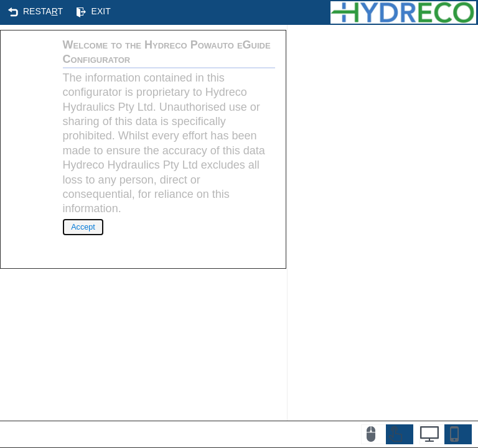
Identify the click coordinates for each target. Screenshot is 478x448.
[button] (36, 12)
